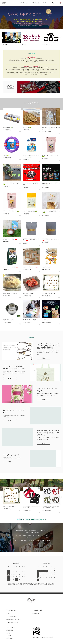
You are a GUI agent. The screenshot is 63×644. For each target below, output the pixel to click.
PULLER (6, 155)
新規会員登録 (10, 630)
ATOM (37, 613)
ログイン (9, 633)
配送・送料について (12, 611)
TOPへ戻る (31, 593)
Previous (2, 38)
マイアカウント (11, 627)
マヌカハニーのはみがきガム (30, 211)
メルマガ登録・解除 (37, 611)
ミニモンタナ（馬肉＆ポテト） (11, 267)
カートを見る (9, 636)
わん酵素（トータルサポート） (30, 267)
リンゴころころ (27, 127)
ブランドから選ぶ (36, 3)
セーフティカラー (46, 320)
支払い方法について (12, 617)
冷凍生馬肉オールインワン (28, 293)
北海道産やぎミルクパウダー (10, 239)
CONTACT (32, 544)
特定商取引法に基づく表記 (13, 620)
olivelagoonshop (40, 637)
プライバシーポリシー (12, 623)
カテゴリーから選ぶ (24, 3)
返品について (10, 613)
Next (61, 38)
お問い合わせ (10, 638)
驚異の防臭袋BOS (8, 127)
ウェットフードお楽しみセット (49, 293)
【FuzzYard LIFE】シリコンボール (30, 320)
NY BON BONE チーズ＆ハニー (11, 211)
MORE (44, 358)
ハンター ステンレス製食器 (9, 320)
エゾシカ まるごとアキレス (48, 267)
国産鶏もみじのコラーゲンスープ (10, 293)
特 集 (45, 3)
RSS (33, 613)
